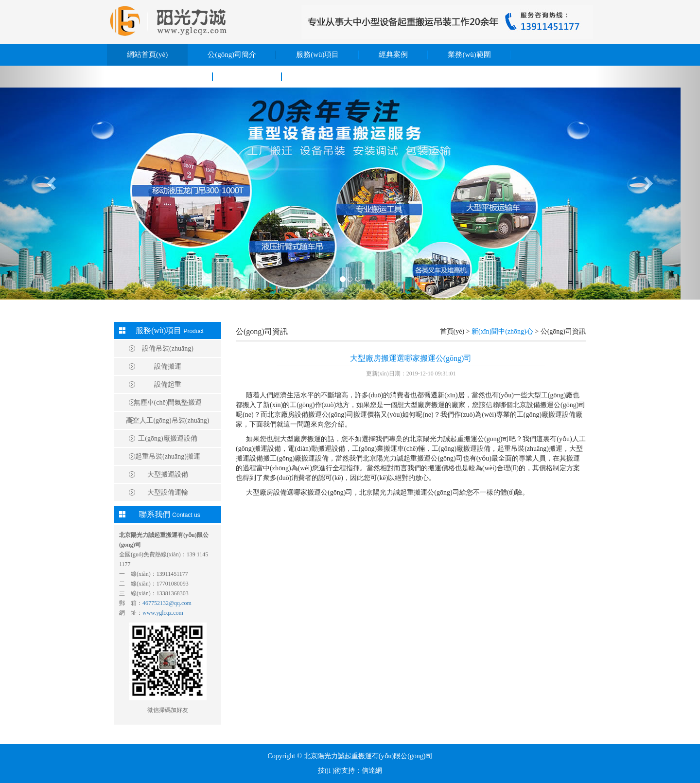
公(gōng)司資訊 (262, 331)
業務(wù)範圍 (469, 54)
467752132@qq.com (167, 603)
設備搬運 (168, 366)
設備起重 (168, 384)
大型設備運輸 (168, 492)
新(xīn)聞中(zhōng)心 (160, 76)
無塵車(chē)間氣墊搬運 (168, 402)
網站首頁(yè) (147, 54)
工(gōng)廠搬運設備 (167, 438)
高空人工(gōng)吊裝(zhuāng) (167, 420)
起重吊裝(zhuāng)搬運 (168, 456)
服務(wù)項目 (317, 54)
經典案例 (393, 54)
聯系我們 (247, 76)
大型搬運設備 (168, 474)
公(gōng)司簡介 (232, 54)
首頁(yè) (452, 331)
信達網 (372, 771)
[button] (52, 183)
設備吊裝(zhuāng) (168, 348)
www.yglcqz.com (163, 613)
